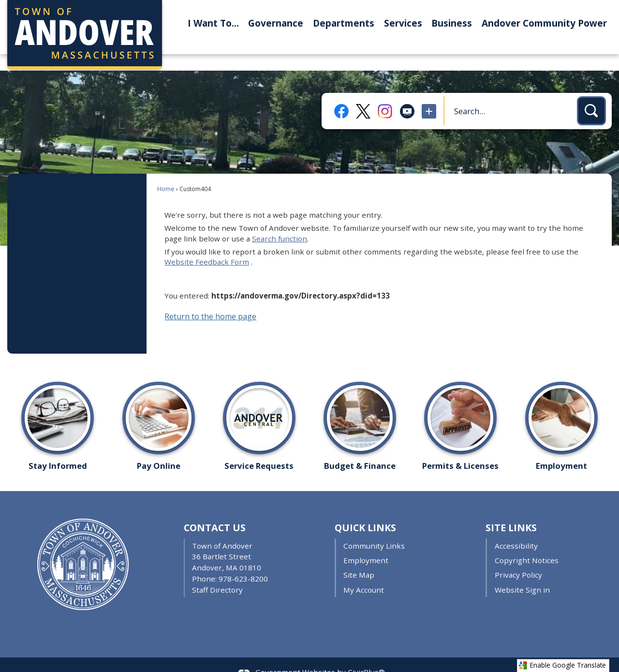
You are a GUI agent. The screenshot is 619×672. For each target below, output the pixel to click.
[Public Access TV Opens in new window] (407, 95)
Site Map (359, 558)
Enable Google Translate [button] (562, 665)
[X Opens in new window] (363, 95)
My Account (364, 573)
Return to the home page (210, 300)
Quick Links (365, 511)
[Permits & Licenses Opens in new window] (460, 406)
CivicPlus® (366, 656)
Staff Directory (217, 573)
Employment (366, 544)
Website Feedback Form (207, 245)
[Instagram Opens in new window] (385, 95)
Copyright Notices (527, 544)
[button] (591, 94)
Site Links (511, 511)
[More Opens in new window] (429, 95)
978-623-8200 (243, 562)
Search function (280, 222)
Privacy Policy (518, 558)
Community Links (374, 529)
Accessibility (516, 529)
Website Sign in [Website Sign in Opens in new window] (522, 573)
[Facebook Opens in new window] (341, 95)
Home (166, 172)
